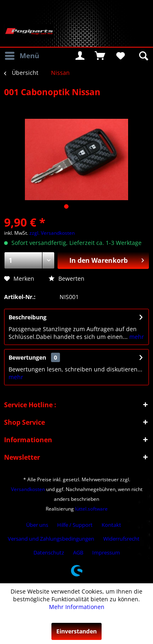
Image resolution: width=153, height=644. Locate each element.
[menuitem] (22, 56)
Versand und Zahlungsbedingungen (51, 539)
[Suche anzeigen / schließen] (143, 56)
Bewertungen (27, 357)
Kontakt (111, 525)
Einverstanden (76, 631)
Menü (22, 55)
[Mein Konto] (80, 56)
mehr (136, 337)
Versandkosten (28, 489)
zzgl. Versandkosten (52, 233)
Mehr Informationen (77, 607)
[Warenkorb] (100, 56)
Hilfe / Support (75, 525)
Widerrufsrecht (121, 539)
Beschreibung (28, 317)
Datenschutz (49, 552)
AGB (78, 552)
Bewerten (67, 278)
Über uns (37, 525)
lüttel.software (91, 509)
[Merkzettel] (120, 56)
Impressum (106, 552)
